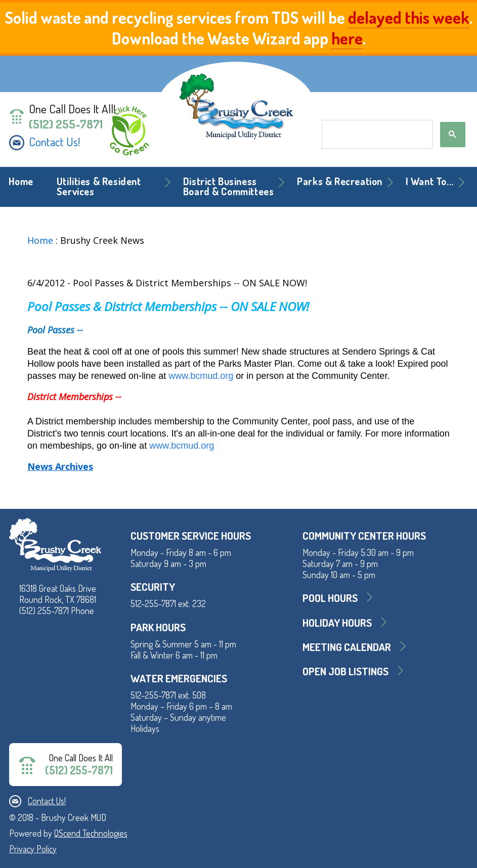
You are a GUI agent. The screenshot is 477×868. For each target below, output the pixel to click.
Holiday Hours (337, 622)
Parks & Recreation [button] (340, 181)
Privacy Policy (33, 849)
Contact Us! (54, 142)
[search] (376, 135)
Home (21, 181)
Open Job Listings (345, 671)
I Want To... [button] (430, 181)
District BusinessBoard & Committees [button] (229, 186)
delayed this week (409, 17)
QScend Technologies (91, 833)
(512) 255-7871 (66, 124)
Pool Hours (330, 598)
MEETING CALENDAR (347, 647)
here (347, 38)
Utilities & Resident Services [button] (99, 186)
